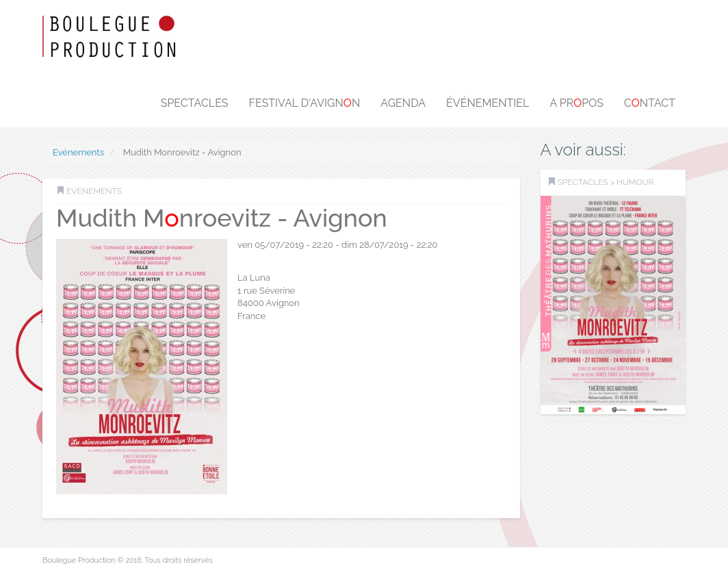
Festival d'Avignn (305, 103)
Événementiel (487, 103)
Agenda (403, 103)
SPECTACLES (583, 182)
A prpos (576, 103)
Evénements (78, 152)
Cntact (650, 103)
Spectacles (195, 103)
